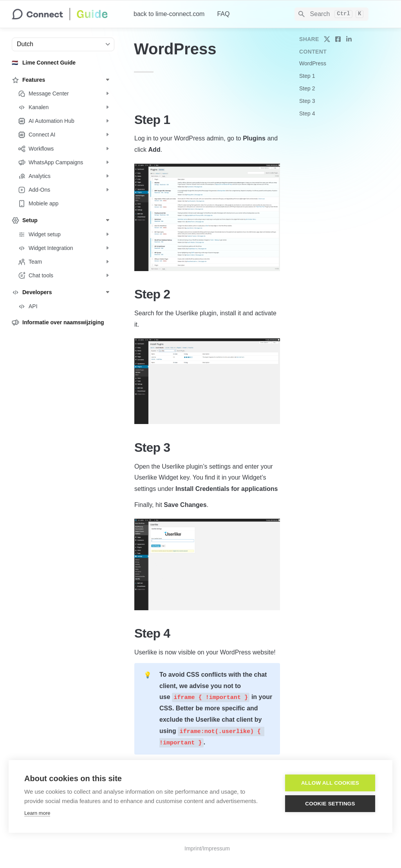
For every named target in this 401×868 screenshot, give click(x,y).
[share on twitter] (327, 39)
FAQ (223, 14)
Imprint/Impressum (207, 848)
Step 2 (307, 88)
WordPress (313, 63)
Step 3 (307, 101)
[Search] (331, 14)
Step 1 (307, 76)
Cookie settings (330, 804)
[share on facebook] (338, 39)
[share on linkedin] (349, 39)
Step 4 (307, 113)
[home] (66, 14)
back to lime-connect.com (169, 14)
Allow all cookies (330, 783)
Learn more (37, 813)
